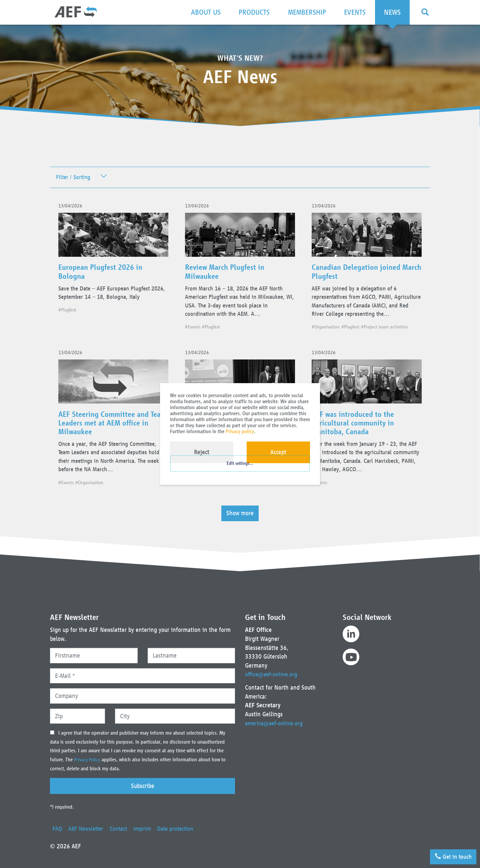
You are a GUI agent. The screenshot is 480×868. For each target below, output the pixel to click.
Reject (202, 452)
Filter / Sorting (74, 178)
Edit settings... (240, 469)
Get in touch (451, 855)
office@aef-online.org (273, 674)
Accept (278, 452)
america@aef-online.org (275, 723)
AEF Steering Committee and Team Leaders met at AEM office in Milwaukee (111, 439)
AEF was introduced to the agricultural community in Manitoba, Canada (356, 439)
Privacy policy (240, 431)
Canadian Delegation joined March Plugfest (359, 275)
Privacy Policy (89, 760)
